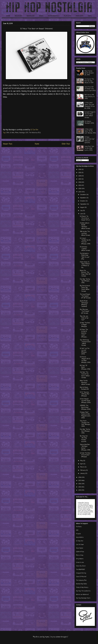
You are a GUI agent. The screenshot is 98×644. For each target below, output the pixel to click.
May (82, 461)
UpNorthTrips (80, 552)
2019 (80, 192)
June (82, 214)
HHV (77, 530)
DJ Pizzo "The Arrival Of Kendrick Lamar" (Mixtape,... (84, 333)
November (83, 198)
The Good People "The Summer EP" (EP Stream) (85, 296)
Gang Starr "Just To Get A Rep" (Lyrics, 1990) (89, 148)
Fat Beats (79, 527)
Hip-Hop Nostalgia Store (83, 598)
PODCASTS (80, 16)
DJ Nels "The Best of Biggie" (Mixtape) (85, 325)
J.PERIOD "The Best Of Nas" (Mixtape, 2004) (85, 407)
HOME (8, 16)
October (83, 201)
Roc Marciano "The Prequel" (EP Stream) (85, 311)
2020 (80, 189)
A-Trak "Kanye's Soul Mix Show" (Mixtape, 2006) (85, 401)
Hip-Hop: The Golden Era (83, 591)
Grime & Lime (80, 562)
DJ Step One (80, 541)
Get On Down (80, 545)
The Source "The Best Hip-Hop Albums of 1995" (89, 81)
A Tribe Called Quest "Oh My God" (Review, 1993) (90, 131)
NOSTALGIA (31, 16)
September (84, 204)
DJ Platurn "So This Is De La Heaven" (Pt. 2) (85, 218)
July (82, 211)
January (83, 474)
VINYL (90, 16)
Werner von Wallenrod (82, 595)
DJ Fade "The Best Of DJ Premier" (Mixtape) (85, 455)
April (82, 464)
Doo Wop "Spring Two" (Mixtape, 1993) (85, 281)
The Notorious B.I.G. (35, 133)
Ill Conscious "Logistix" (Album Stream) (85, 249)
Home (37, 144)
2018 (80, 477)
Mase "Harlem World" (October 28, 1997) (89, 73)
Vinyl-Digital (80, 548)
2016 (80, 484)
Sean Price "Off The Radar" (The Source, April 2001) (90, 89)
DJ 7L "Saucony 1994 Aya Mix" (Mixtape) (85, 394)
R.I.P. (27, 133)
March (82, 467)
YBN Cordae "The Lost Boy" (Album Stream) (85, 233)
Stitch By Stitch (81, 566)
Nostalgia (22, 133)
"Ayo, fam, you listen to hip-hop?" (84, 318)
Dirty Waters (80, 559)
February (83, 470)
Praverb (78, 534)
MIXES (41, 16)
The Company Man (81, 580)
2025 (80, 173)
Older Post (66, 144)
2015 (80, 487)
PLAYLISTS (68, 16)
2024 (80, 176)
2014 (80, 490)
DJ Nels (12, 133)
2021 (80, 185)
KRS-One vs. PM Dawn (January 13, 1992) (90, 97)
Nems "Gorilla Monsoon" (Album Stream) (85, 383)
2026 (80, 170)
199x (8, 133)
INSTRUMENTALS (54, 16)
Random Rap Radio (81, 584)
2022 (80, 182)
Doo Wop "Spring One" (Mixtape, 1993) (85, 431)
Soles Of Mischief (81, 577)
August (82, 207)
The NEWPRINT (81, 570)
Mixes (17, 133)
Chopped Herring (81, 573)
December (83, 195)
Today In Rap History (82, 587)
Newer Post (8, 144)
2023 (80, 179)
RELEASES (18, 16)
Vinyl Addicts (80, 537)
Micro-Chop (80, 555)
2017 (80, 481)
